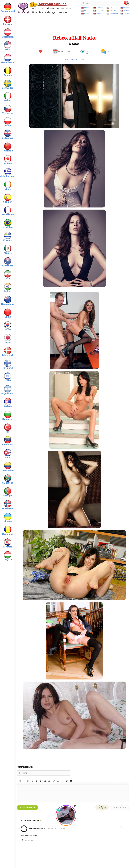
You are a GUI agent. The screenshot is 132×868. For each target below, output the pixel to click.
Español (113, 11)
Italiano (127, 11)
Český (112, 8)
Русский (127, 8)
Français (100, 11)
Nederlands (114, 14)
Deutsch (100, 8)
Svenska (127, 14)
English (87, 8)
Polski (87, 11)
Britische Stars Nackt (74, 60)
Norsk (99, 14)
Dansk (87, 14)
